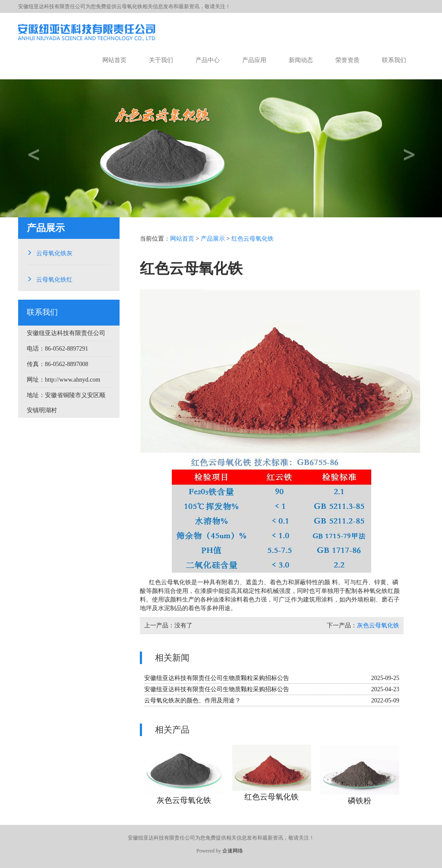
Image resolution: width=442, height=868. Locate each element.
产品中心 (208, 60)
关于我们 (161, 60)
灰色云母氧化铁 (378, 625)
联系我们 (394, 60)
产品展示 (213, 239)
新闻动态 (301, 60)
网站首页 (114, 60)
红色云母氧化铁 (253, 239)
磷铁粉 (360, 801)
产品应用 (254, 60)
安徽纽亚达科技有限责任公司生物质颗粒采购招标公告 (217, 678)
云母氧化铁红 (54, 279)
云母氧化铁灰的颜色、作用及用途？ (193, 700)
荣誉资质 (347, 60)
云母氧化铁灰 (54, 252)
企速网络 (233, 851)
